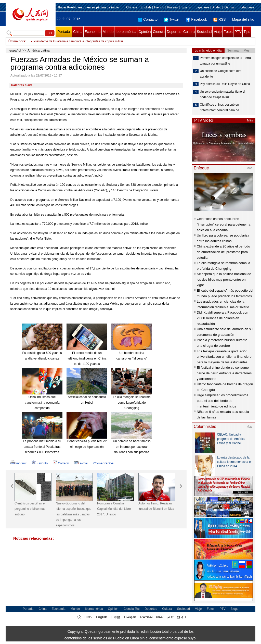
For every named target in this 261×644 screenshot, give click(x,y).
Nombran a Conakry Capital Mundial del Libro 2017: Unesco (114, 509)
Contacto (148, 19)
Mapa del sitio (243, 19)
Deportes (174, 32)
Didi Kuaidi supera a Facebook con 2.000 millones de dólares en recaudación (223, 318)
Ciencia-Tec (132, 609)
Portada (64, 32)
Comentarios (103, 463)
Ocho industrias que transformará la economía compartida (42, 403)
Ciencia (159, 32)
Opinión (145, 32)
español (15, 50)
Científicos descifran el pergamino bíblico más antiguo (30, 509)
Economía (93, 32)
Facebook (196, 19)
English (146, 7)
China (78, 32)
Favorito (40, 463)
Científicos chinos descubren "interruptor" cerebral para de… (221, 107)
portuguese (246, 7)
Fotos (228, 32)
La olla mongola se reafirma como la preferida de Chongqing (132, 403)
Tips (247, 32)
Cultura (189, 32)
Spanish (187, 7)
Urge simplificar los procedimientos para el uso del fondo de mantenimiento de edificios (223, 401)
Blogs (234, 609)
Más (250, 120)
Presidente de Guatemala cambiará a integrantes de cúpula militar (78, 41)
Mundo (108, 32)
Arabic (217, 7)
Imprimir (18, 463)
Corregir (61, 463)
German (230, 7)
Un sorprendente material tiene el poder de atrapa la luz (222, 94)
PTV (238, 32)
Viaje (218, 32)
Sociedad (204, 32)
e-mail (81, 463)
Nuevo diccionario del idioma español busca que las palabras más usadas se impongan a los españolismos (74, 514)
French (159, 7)
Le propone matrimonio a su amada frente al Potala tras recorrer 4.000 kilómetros (42, 447)
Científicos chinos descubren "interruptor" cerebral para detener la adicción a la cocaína (224, 224)
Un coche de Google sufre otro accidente (221, 74)
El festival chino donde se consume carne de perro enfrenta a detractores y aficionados (224, 373)
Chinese (132, 7)
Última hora (17, 41)
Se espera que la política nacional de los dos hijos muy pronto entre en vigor (224, 279)
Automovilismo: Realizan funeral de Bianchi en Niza (156, 506)
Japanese (202, 7)
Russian (172, 7)
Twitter (172, 19)
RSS (220, 19)
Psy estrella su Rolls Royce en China (225, 84)
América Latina (39, 50)
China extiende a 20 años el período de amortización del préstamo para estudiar (223, 252)
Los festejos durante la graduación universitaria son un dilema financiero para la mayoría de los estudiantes (224, 357)
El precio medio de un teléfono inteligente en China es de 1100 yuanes (87, 358)
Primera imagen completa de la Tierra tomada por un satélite (225, 61)
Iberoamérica (126, 32)
